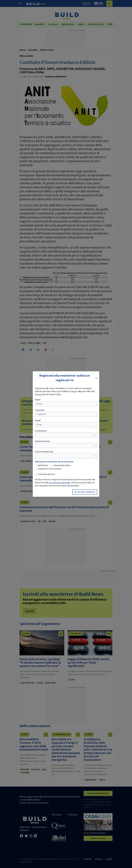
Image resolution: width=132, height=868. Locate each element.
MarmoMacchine (62, 465)
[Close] (96, 378)
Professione (41, 431)
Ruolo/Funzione (42, 441)
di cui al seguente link (60, 483)
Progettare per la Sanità (50, 469)
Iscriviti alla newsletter (85, 492)
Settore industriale (44, 452)
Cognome (40, 410)
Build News (43, 465)
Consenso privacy (46, 474)
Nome (38, 400)
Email (38, 420)
